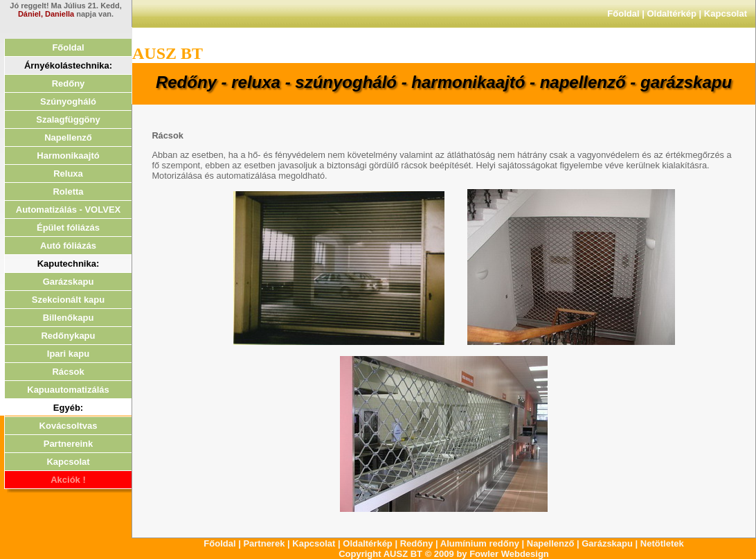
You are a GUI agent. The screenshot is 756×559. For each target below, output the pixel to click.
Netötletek (662, 543)
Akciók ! (68, 480)
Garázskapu (69, 282)
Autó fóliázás (68, 246)
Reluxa (68, 174)
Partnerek (264, 543)
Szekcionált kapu (68, 300)
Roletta (68, 192)
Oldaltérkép (672, 14)
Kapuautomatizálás (68, 390)
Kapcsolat (726, 14)
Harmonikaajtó (68, 156)
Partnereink (69, 444)
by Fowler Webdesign (502, 554)
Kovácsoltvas (69, 426)
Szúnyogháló (68, 101)
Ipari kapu (68, 354)
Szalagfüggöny (68, 119)
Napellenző (68, 137)
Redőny (69, 83)
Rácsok (68, 372)
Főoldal (623, 14)
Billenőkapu (69, 318)
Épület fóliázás (68, 228)
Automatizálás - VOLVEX (68, 210)
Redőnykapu (68, 336)
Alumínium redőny (480, 543)
